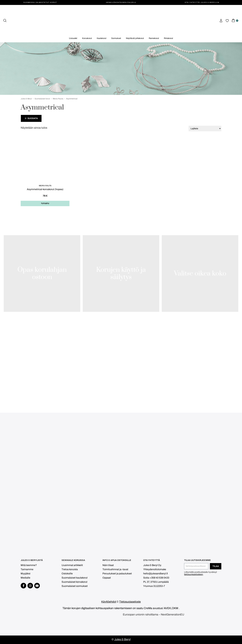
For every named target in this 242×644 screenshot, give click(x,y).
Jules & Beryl (26, 99)
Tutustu (45, 203)
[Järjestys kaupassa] (205, 128)
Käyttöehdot (109, 602)
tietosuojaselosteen (194, 574)
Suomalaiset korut (42, 99)
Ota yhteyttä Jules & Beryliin (202, 2)
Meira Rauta (58, 99)
